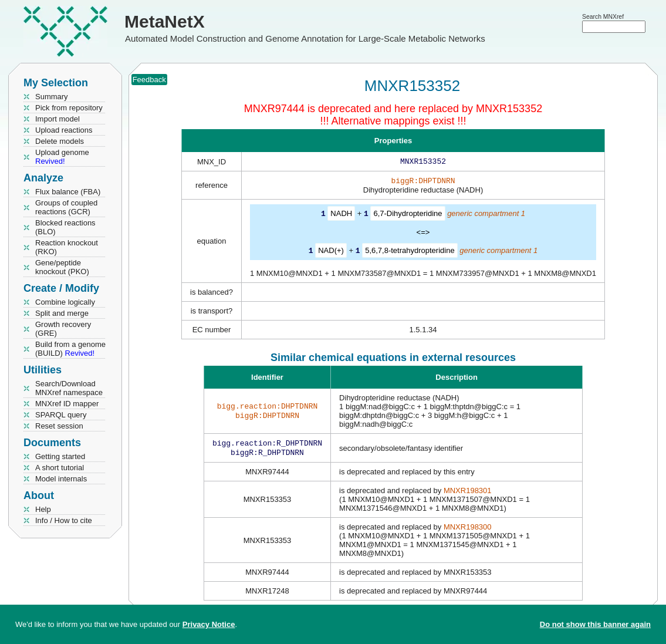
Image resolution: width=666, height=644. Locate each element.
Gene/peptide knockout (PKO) (62, 267)
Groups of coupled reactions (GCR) (66, 207)
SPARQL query (61, 415)
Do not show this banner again (595, 624)
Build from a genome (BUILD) (70, 349)
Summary (52, 97)
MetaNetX (165, 21)
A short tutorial (60, 468)
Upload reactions (64, 130)
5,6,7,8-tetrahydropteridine (410, 252)
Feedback (149, 80)
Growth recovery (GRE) (63, 329)
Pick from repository (69, 108)
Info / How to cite (64, 520)
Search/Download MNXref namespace (69, 388)
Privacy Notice (209, 624)
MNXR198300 (468, 530)
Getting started (60, 456)
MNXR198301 (468, 494)
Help (43, 509)
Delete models (60, 141)
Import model (58, 119)
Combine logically (65, 302)
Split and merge (62, 313)
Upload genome (62, 157)
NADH (341, 216)
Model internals (61, 479)
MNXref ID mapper (67, 404)
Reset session (59, 426)
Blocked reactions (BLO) (65, 227)
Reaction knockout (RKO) (67, 247)
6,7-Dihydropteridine (408, 216)
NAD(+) (331, 252)
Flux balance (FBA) (68, 192)
